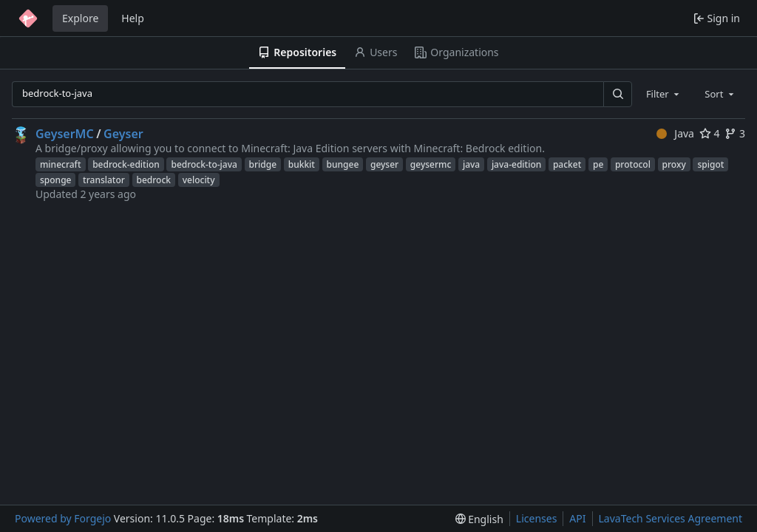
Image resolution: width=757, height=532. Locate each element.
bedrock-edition (126, 164)
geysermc (431, 164)
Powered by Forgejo (63, 518)
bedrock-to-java (204, 164)
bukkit (302, 164)
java (471, 164)
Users (376, 52)
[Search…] (617, 94)
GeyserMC (65, 134)
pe (598, 164)
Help (133, 18)
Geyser (123, 134)
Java (675, 133)
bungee (343, 164)
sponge (55, 180)
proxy (674, 164)
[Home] (28, 18)
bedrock (154, 180)
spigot (710, 164)
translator (104, 180)
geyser (384, 164)
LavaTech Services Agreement (671, 518)
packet (567, 164)
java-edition (516, 164)
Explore (80, 18)
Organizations (456, 52)
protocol (633, 164)
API (577, 518)
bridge (263, 164)
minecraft (61, 164)
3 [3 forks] (735, 133)
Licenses (537, 518)
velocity (199, 180)
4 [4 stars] (710, 133)
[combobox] (664, 94)
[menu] (479, 519)
